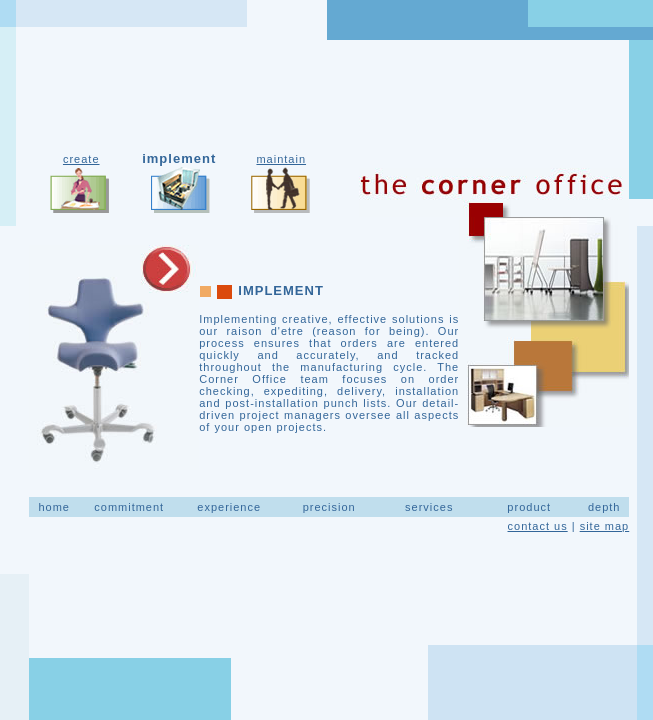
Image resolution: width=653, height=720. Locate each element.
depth (604, 507)
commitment (129, 507)
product (529, 507)
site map (605, 526)
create (81, 159)
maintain (281, 159)
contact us (538, 526)
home (54, 507)
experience (229, 507)
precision (329, 507)
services (429, 507)
